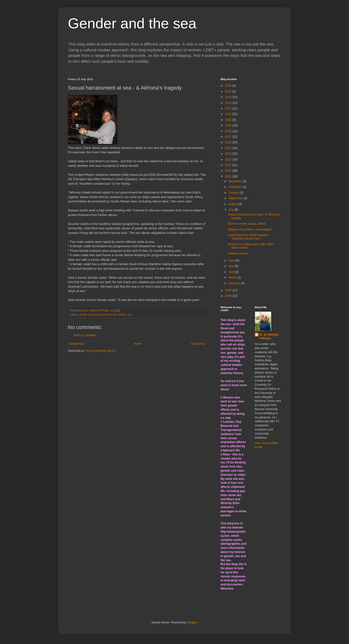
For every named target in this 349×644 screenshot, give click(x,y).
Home (138, 344)
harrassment (104, 314)
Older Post (198, 344)
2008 (229, 296)
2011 (229, 171)
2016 (229, 142)
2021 (229, 114)
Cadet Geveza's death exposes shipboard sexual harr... (248, 237)
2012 (229, 165)
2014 (229, 154)
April (232, 272)
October (234, 193)
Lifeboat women (238, 253)
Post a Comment (85, 335)
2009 (229, 290)
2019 (229, 125)
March (233, 277)
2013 (229, 160)
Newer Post (77, 344)
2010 (229, 176)
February (235, 283)
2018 (229, 131)
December (236, 181)
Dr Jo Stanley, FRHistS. (269, 337)
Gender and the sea (132, 23)
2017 (229, 137)
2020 (229, 120)
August (234, 204)
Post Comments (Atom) (101, 351)
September (236, 198)
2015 (229, 148)
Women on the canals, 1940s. (247, 224)
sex (130, 314)
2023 (229, 103)
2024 (229, 97)
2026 (229, 86)
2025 (229, 92)
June (232, 261)
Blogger (192, 622)
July (232, 210)
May (232, 266)
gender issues (87, 314)
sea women (119, 314)
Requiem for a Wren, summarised (250, 230)
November (236, 187)
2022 (229, 108)
